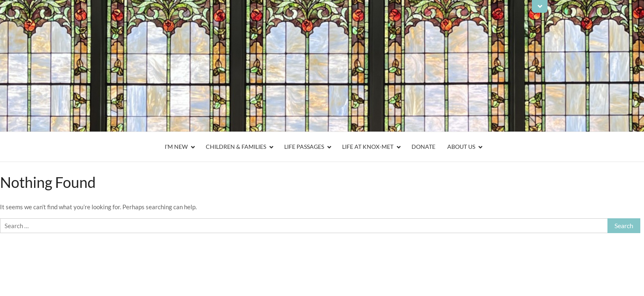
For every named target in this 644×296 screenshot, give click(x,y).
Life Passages (304, 147)
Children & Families (236, 147)
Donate (423, 147)
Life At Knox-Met (368, 147)
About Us (461, 147)
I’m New (176, 147)
